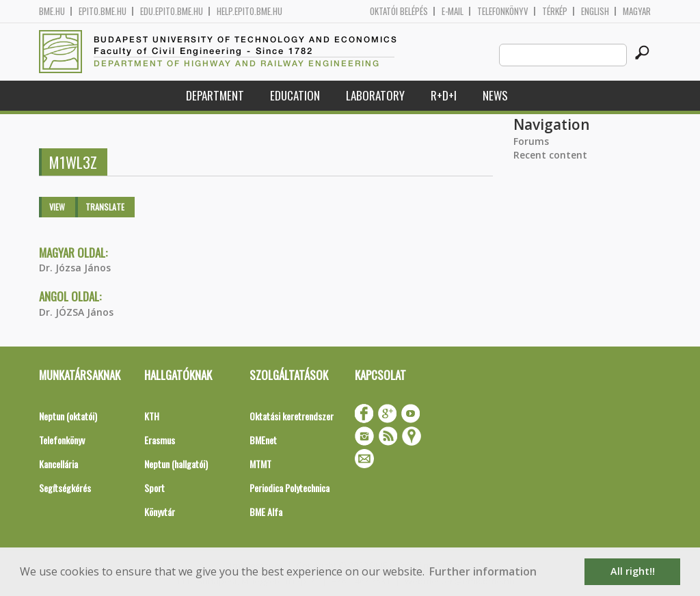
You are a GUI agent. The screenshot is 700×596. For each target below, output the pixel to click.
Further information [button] (483, 571)
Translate (105, 207)
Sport (154, 488)
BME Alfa (266, 512)
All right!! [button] (633, 571)
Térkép (555, 11)
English (595, 11)
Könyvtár (160, 512)
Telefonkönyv (503, 11)
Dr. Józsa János (75, 268)
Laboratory (375, 95)
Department (215, 95)
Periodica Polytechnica (290, 488)
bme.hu (52, 11)
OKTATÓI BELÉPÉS (399, 11)
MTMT (260, 464)
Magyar (637, 11)
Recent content (550, 155)
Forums (531, 141)
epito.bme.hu (103, 11)
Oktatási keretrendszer (292, 416)
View (57, 207)
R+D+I (444, 95)
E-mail (453, 11)
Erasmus (160, 440)
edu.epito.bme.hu (172, 11)
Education (295, 95)
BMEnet (263, 440)
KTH (152, 416)
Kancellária (58, 464)
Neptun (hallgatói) (176, 464)
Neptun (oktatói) (68, 416)
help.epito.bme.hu (250, 11)
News (495, 95)
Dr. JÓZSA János (76, 312)
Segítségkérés (65, 488)
